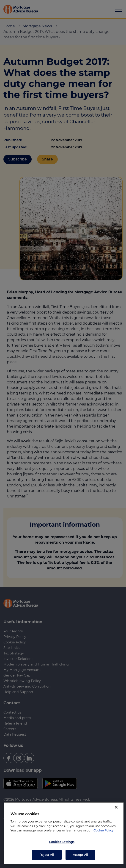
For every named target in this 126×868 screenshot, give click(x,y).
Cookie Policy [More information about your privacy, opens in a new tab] (103, 830)
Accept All (80, 855)
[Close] (116, 807)
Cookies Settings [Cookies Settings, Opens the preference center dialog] (62, 842)
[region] (64, 833)
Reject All (47, 855)
